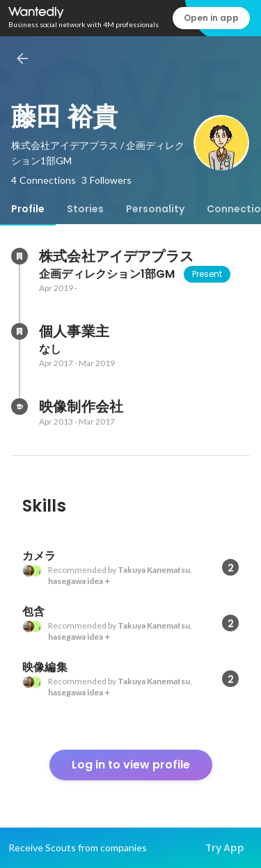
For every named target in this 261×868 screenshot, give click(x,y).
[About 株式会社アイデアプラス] (19, 256)
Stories (85, 209)
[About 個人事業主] (19, 331)
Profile (28, 209)
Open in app (211, 18)
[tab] (28, 209)
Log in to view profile (131, 765)
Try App (225, 848)
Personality (155, 209)
